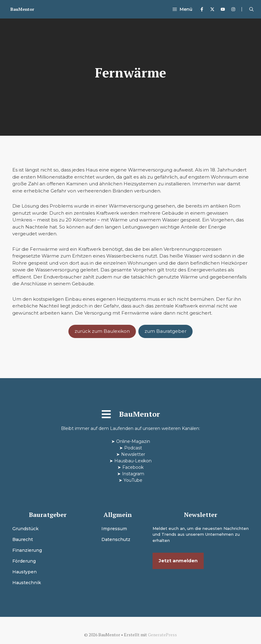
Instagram (133, 474)
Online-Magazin (133, 441)
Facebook (133, 467)
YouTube (133, 480)
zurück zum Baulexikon (102, 331)
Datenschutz (116, 539)
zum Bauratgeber (165, 331)
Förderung (24, 561)
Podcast (133, 448)
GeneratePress (162, 635)
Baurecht (23, 539)
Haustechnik (27, 583)
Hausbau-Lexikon (133, 461)
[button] (251, 9)
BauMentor (22, 9)
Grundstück (25, 529)
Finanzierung (27, 550)
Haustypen (24, 572)
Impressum (114, 529)
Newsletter (133, 454)
